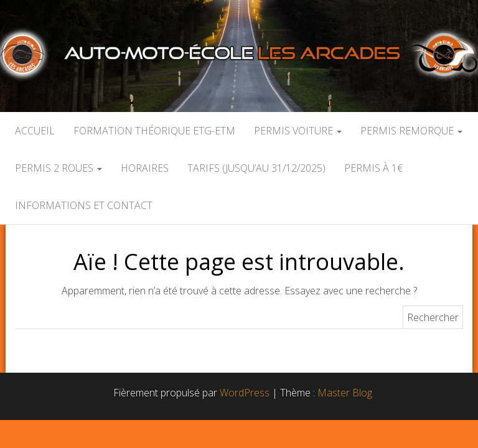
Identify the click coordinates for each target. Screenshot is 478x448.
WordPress (245, 393)
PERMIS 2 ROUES (59, 168)
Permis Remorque (411, 131)
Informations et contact (84, 205)
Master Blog (345, 393)
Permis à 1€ (373, 168)
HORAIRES (145, 168)
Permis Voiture (298, 131)
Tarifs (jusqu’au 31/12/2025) (256, 168)
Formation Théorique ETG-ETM (154, 131)
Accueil (35, 131)
